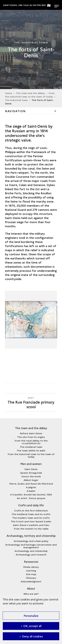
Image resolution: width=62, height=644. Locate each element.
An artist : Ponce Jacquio (31, 498)
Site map (31, 574)
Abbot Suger (31, 480)
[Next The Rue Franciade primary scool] (31, 402)
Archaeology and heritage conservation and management (31, 546)
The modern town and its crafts (31, 518)
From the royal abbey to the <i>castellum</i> (31, 442)
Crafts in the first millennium (31, 510)
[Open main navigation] (57, 5)
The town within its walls (31, 450)
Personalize (31, 616)
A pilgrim (31, 487)
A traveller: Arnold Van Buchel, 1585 (31, 494)
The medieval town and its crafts (31, 514)
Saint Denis (31, 469)
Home (9, 93)
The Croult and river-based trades (31, 521)
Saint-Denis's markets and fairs (31, 525)
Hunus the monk (31, 476)
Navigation (15, 111)
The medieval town (31, 447)
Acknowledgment (31, 581)
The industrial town (16, 100)
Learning (31, 570)
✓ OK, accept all (31, 626)
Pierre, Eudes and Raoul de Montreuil (31, 484)
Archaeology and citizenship (31, 551)
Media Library (31, 567)
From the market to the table (31, 529)
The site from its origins (31, 437)
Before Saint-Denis (31, 433)
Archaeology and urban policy (31, 541)
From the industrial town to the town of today (31, 455)
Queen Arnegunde (31, 473)
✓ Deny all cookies (31, 636)
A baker (31, 491)
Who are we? (31, 594)
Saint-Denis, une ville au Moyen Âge (25, 5)
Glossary (31, 578)
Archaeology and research (31, 554)
